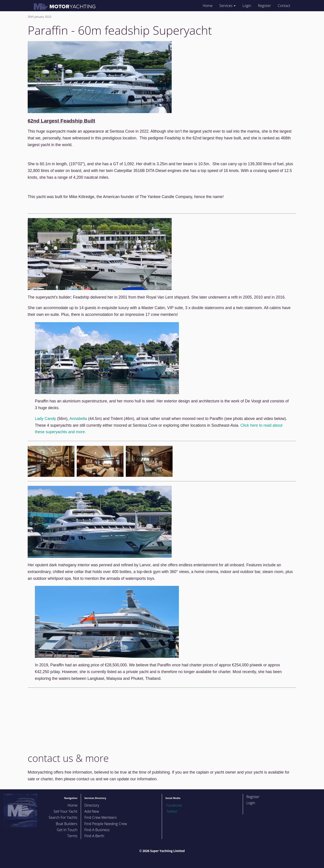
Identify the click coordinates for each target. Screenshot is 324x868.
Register (264, 6)
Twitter (171, 811)
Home (208, 6)
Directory (92, 805)
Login (247, 6)
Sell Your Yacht (65, 811)
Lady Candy (45, 419)
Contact (284, 6)
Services (228, 6)
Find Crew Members (101, 817)
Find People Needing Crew (106, 824)
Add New (92, 811)
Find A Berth (94, 836)
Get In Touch (67, 830)
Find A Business (97, 830)
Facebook (174, 805)
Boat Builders (67, 824)
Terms (72, 836)
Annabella (78, 419)
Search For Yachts (63, 817)
